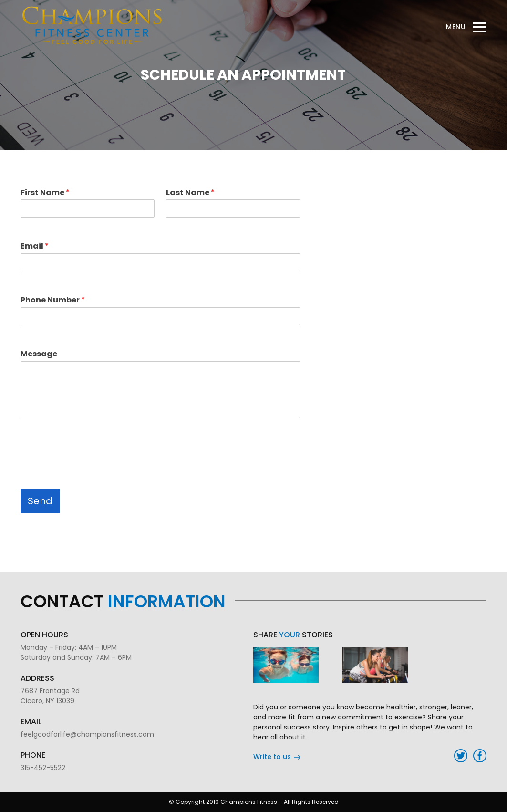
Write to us (277, 757)
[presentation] (93, 461)
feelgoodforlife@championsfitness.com (87, 734)
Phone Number (53, 300)
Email (35, 246)
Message (39, 354)
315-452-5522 (43, 768)
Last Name (190, 193)
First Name (45, 193)
